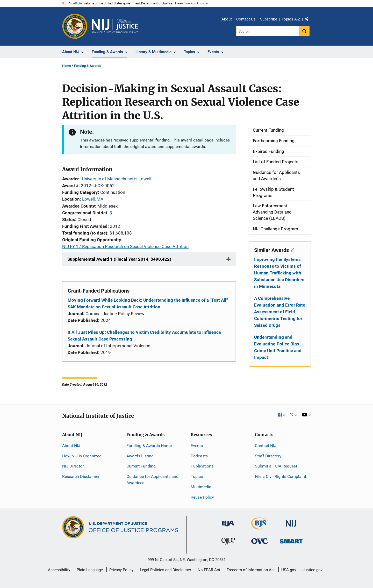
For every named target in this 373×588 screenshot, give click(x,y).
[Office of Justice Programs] (75, 26)
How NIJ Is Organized (82, 456)
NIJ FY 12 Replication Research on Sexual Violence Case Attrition (125, 246)
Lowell (88, 199)
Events (197, 446)
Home (67, 66)
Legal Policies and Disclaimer (166, 570)
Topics (197, 476)
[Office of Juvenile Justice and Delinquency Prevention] (228, 542)
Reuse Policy (202, 497)
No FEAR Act (209, 570)
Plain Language (90, 570)
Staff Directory (268, 456)
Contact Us (246, 19)
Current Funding (141, 466)
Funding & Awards (88, 66)
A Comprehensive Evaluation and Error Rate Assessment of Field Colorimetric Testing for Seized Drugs (280, 312)
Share (309, 20)
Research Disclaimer (81, 476)
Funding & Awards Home (149, 446)
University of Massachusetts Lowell (117, 179)
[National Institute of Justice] (291, 521)
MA (100, 199)
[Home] (115, 26)
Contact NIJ (266, 446)
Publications (202, 466)
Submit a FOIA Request (276, 466)
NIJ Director (73, 466)
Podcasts (199, 456)
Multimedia (201, 487)
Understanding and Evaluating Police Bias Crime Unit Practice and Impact (278, 347)
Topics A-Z (291, 19)
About (227, 19)
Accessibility (59, 570)
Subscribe (269, 19)
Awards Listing (140, 456)
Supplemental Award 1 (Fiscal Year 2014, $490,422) (119, 259)
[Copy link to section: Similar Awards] (292, 250)
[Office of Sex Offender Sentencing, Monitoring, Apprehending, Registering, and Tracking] (291, 540)
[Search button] (304, 31)
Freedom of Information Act (251, 570)
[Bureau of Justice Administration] (228, 521)
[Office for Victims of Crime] (260, 541)
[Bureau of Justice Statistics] (260, 527)
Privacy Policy (121, 570)
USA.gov (289, 570)
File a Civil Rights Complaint (281, 476)
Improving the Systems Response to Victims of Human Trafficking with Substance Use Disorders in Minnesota (279, 273)
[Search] (268, 31)
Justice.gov (313, 570)
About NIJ (71, 446)
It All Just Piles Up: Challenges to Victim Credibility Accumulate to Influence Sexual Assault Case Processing (144, 336)
